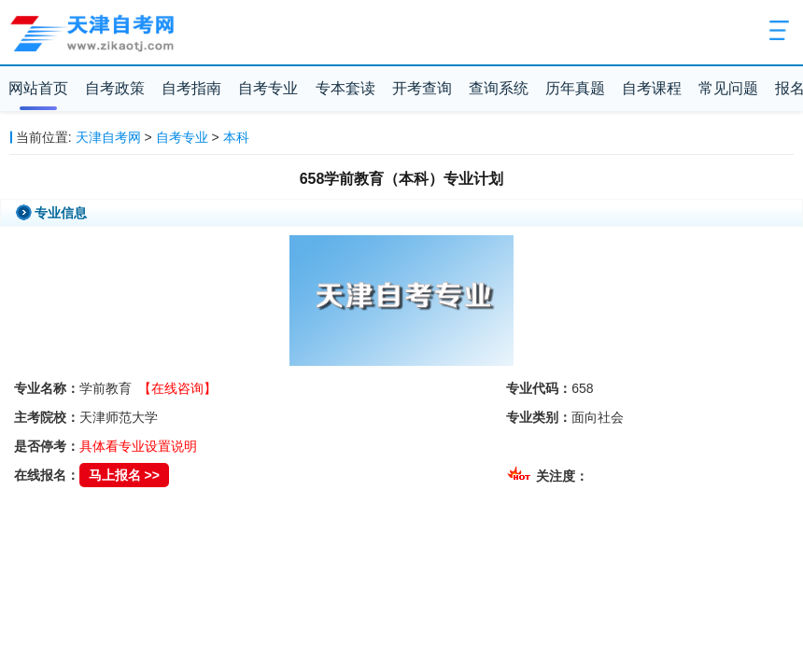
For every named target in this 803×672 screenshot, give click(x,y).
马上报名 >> (124, 475)
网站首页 (38, 88)
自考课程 (652, 88)
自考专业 (268, 88)
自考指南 (191, 88)
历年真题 (575, 88)
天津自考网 (108, 137)
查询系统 (499, 88)
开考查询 (422, 88)
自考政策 (115, 88)
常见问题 (728, 88)
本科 (236, 137)
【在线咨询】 (177, 388)
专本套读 (345, 88)
